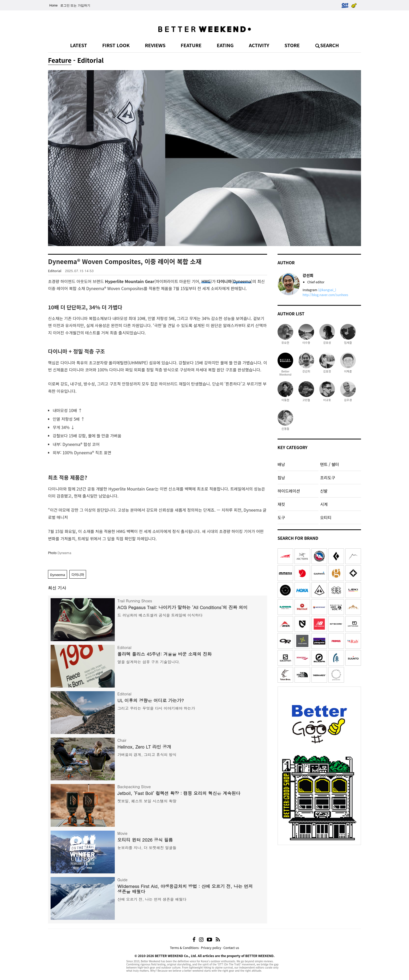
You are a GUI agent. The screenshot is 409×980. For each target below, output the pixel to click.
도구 (281, 517)
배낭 (281, 464)
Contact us (231, 948)
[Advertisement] (319, 880)
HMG (206, 281)
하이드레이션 (289, 491)
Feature (60, 60)
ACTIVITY (259, 45)
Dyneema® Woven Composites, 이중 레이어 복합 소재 (125, 261)
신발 (324, 491)
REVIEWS (155, 45)
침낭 (281, 477)
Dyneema (242, 281)
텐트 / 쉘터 (329, 464)
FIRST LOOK (116, 45)
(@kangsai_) (327, 290)
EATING (225, 45)
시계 (324, 504)
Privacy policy (211, 948)
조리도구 (327, 477)
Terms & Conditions (184, 948)
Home (53, 5)
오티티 (326, 517)
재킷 (281, 504)
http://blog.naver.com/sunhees (325, 295)
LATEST (79, 45)
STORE (292, 45)
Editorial (55, 271)
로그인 (65, 5)
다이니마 (78, 574)
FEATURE (191, 45)
